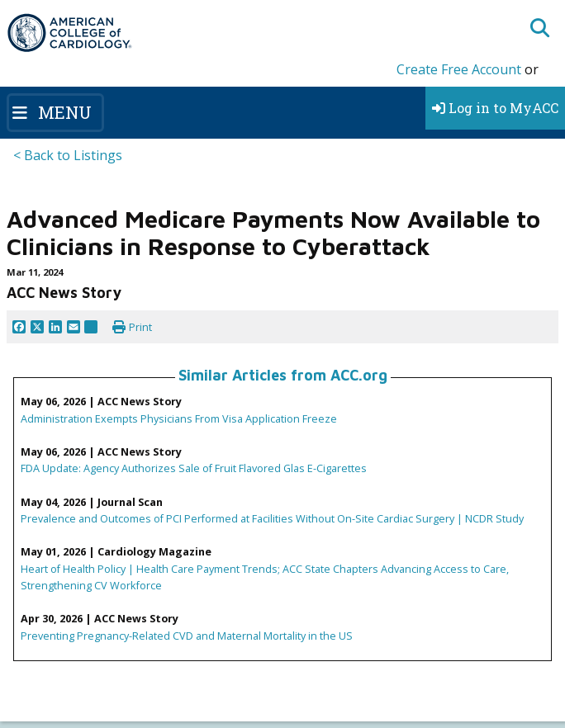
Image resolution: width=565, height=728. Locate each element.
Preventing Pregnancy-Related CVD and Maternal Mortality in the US (187, 636)
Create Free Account (459, 69)
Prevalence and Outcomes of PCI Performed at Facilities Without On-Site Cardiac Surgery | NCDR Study (272, 518)
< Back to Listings (68, 155)
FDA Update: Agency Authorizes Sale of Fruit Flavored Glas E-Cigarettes (194, 468)
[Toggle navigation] (55, 112)
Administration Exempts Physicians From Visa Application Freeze (179, 418)
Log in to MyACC (495, 108)
